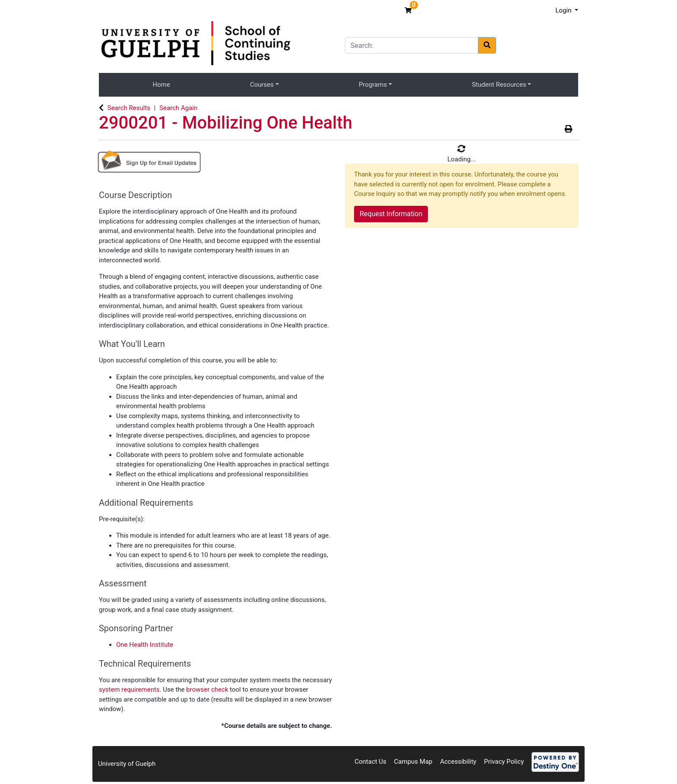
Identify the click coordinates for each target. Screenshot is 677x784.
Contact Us (370, 762)
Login (564, 10)
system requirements (129, 690)
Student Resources (499, 85)
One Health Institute (145, 645)
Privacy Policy (504, 762)
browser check (207, 690)
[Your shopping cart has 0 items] (409, 10)
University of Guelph (127, 764)
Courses (262, 85)
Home (161, 85)
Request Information (391, 214)
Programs (373, 85)
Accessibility (458, 762)
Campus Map (413, 762)
